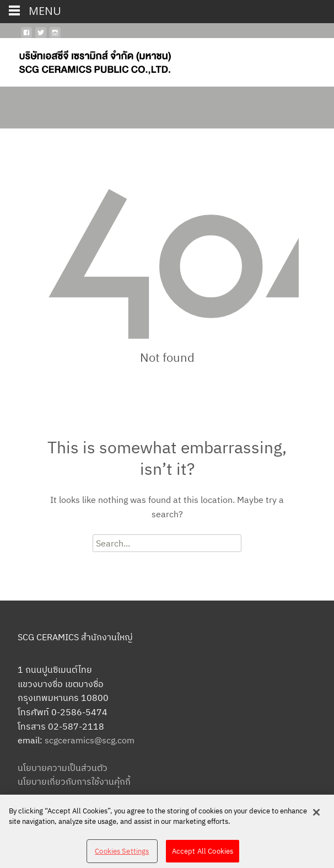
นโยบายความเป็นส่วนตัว (63, 768)
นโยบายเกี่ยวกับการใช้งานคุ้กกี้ (74, 781)
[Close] (316, 818)
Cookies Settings (122, 857)
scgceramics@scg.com (90, 740)
